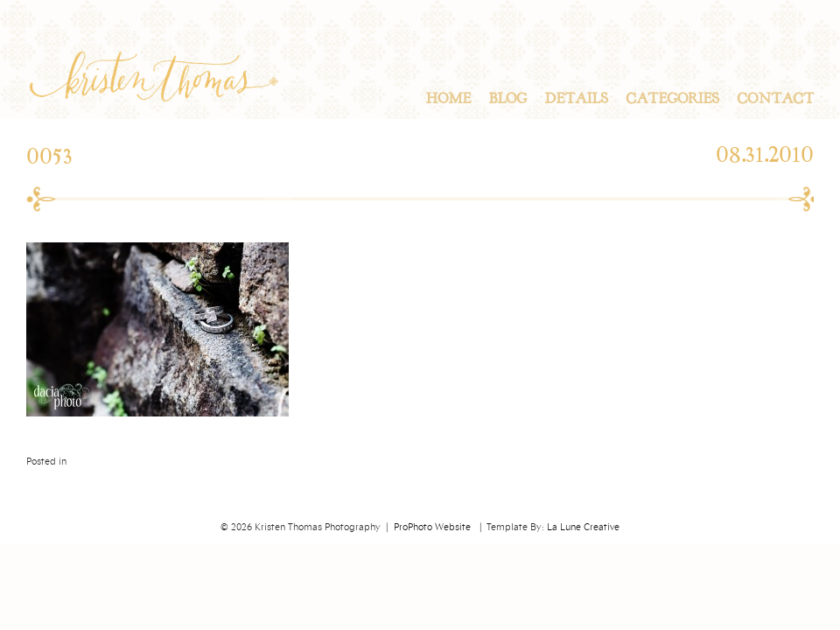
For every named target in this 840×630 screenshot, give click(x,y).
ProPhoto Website (432, 528)
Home (448, 99)
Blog (507, 99)
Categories (672, 99)
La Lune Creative (583, 528)
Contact (775, 99)
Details (576, 99)
